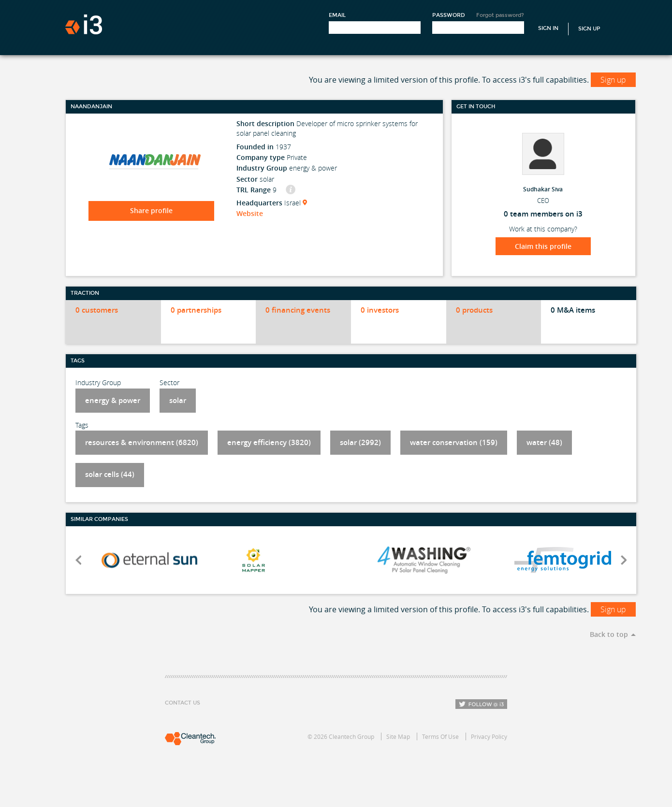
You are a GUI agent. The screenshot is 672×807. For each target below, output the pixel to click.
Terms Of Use (440, 736)
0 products (474, 310)
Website (250, 213)
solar (178, 400)
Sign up (613, 80)
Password (449, 15)
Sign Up (589, 29)
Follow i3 (481, 704)
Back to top (609, 634)
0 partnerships (196, 310)
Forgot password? (500, 15)
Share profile (151, 210)
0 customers (97, 310)
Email (337, 15)
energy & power (113, 400)
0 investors (380, 310)
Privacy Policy (489, 736)
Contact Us (183, 703)
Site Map (398, 736)
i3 (84, 24)
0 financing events (298, 310)
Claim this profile (543, 246)
